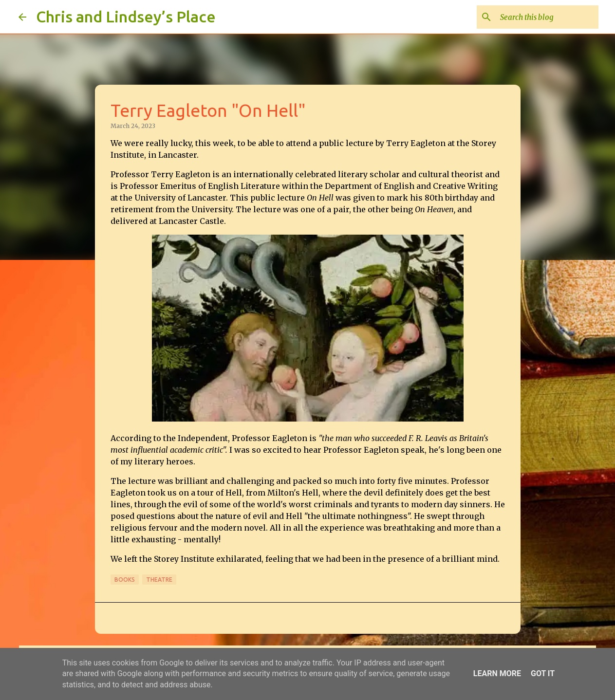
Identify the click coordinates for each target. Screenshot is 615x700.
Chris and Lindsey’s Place (126, 17)
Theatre (159, 580)
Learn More (497, 673)
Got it (543, 673)
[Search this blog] (547, 17)
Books (125, 580)
